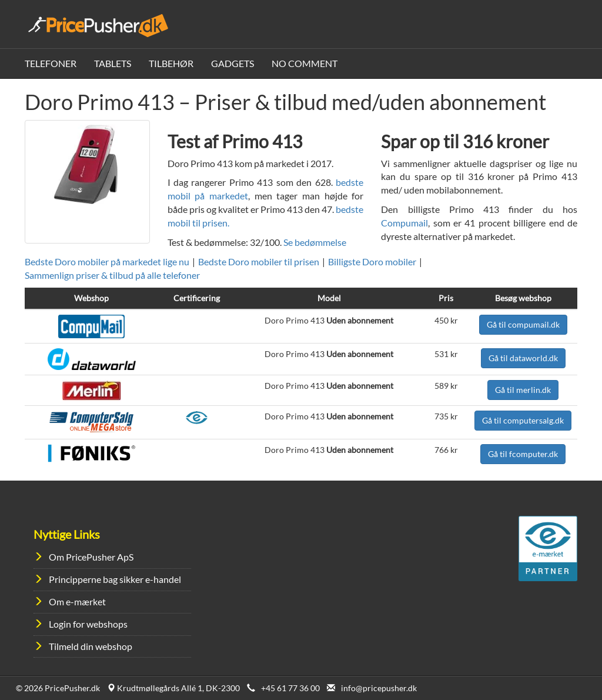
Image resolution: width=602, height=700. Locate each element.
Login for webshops (88, 624)
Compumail (404, 223)
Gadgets (233, 63)
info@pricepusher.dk (379, 688)
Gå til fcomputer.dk (523, 454)
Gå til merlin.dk (523, 390)
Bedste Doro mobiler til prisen (259, 261)
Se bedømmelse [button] (315, 242)
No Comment (305, 63)
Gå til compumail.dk (523, 324)
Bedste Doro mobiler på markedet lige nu (107, 261)
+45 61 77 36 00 (290, 688)
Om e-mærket (77, 601)
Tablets (113, 63)
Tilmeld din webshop (91, 646)
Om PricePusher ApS (91, 557)
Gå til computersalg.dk (523, 420)
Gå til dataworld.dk (523, 358)
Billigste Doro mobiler (372, 261)
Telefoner (51, 63)
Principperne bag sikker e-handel (115, 579)
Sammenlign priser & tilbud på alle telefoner (112, 275)
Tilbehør (171, 63)
